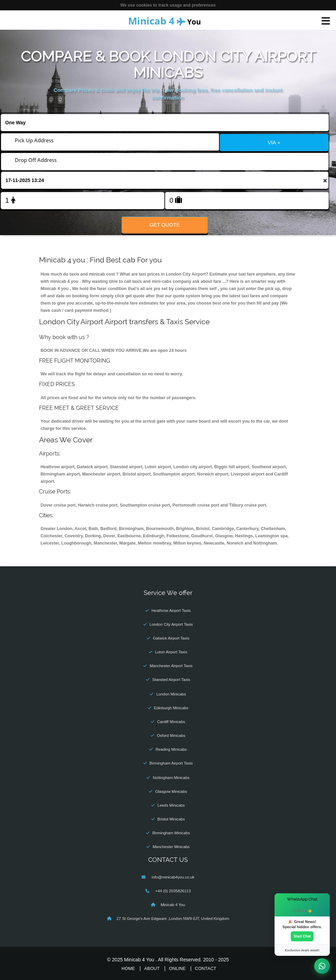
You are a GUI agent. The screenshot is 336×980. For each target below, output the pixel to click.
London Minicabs (171, 694)
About (152, 968)
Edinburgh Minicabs (171, 708)
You (165, 21)
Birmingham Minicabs (171, 833)
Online (177, 968)
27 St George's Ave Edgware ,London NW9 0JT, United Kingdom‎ (173, 919)
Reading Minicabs (171, 749)
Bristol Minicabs (171, 819)
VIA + (274, 142)
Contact (205, 968)
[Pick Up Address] (110, 140)
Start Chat (302, 936)
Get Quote (165, 225)
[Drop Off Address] (165, 160)
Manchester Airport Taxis (171, 666)
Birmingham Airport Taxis (171, 763)
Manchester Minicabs (171, 847)
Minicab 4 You (173, 905)
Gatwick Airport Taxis (171, 638)
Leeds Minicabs (171, 805)
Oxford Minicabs (171, 736)
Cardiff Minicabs (171, 722)
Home (128, 968)
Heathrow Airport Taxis (171, 611)
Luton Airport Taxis (171, 652)
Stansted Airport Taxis (171, 680)
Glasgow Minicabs (171, 791)
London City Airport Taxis (171, 624)
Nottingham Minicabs (171, 778)
